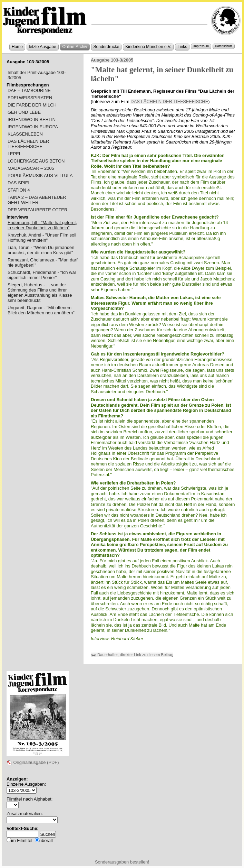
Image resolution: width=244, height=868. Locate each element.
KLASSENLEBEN (25, 134)
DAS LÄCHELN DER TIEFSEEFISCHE (169, 101)
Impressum (201, 46)
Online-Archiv (75, 47)
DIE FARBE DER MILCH (32, 105)
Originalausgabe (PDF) (33, 762)
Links (182, 47)
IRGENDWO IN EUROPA (33, 127)
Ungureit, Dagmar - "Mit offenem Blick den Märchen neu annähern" (41, 310)
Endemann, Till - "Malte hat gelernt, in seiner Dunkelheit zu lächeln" (42, 225)
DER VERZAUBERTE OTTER (37, 210)
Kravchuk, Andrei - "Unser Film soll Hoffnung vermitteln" (42, 238)
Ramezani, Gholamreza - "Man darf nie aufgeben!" (43, 262)
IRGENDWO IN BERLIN (32, 119)
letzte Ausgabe (43, 47)
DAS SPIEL (19, 183)
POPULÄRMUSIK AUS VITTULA (40, 176)
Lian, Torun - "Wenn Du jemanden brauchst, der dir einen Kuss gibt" (41, 250)
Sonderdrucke (106, 47)
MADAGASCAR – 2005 (31, 168)
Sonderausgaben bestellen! (122, 862)
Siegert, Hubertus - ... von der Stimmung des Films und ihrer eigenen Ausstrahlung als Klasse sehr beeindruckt (40, 293)
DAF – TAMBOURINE (29, 90)
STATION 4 (19, 190)
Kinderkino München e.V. (148, 47)
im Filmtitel (22, 841)
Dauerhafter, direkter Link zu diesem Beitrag (132, 655)
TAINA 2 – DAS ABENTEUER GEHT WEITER (37, 200)
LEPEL (14, 154)
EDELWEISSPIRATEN (30, 98)
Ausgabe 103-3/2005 (112, 60)
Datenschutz (224, 46)
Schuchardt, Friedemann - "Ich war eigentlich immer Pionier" (42, 275)
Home (17, 47)
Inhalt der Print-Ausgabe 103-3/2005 (37, 75)
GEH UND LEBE (24, 112)
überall (46, 841)
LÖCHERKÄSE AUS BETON (36, 161)
